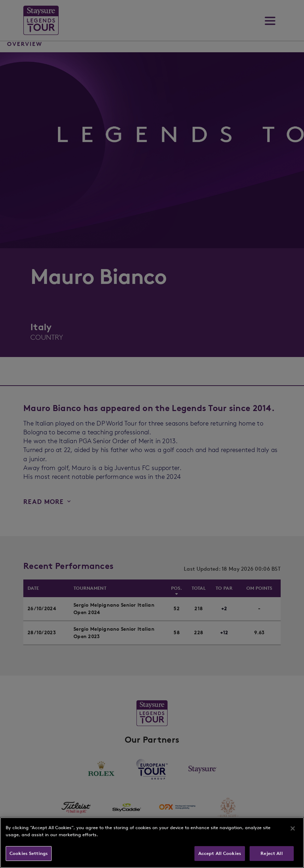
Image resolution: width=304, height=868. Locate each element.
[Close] (293, 828)
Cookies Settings (29, 853)
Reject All (271, 853)
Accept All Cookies (220, 853)
